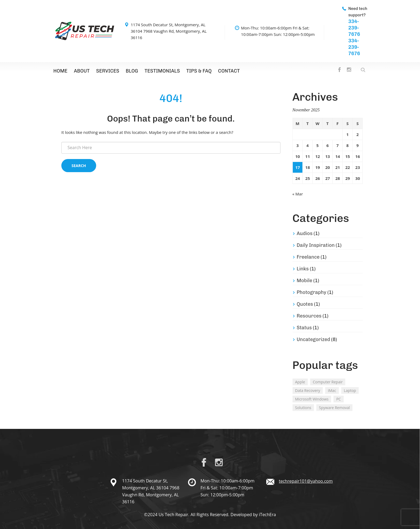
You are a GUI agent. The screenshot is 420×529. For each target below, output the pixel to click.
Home (60, 71)
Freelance (308, 257)
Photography (312, 292)
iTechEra (268, 515)
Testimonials (162, 71)
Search (79, 166)
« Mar (298, 194)
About (82, 71)
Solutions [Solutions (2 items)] (303, 408)
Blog (132, 71)
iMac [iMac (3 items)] (332, 390)
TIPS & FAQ (199, 71)
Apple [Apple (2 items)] (300, 382)
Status (304, 328)
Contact (229, 71)
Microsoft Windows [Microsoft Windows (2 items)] (312, 399)
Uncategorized (314, 339)
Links (303, 269)
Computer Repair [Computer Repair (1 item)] (328, 382)
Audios (305, 233)
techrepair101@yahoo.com (306, 481)
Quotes (305, 304)
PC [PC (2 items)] (338, 399)
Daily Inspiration (316, 245)
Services (108, 71)
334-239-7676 (354, 28)
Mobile (305, 281)
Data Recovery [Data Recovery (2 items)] (308, 390)
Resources (309, 316)
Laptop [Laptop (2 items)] (350, 390)
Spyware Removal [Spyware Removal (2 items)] (334, 408)
